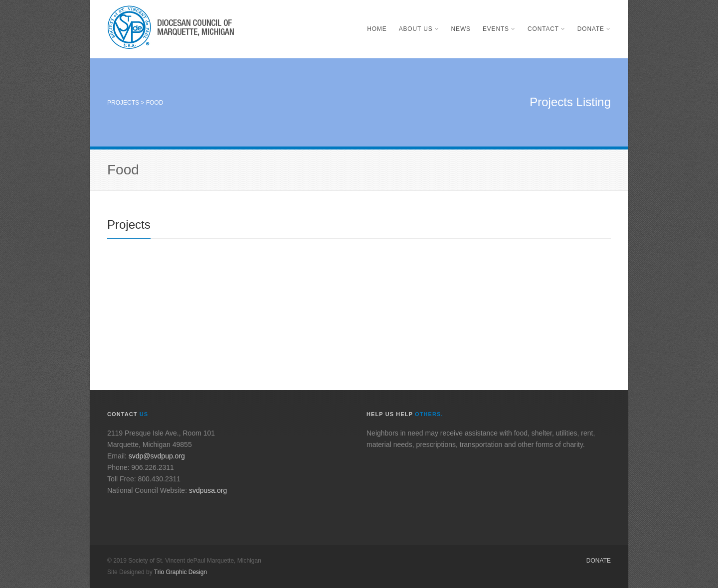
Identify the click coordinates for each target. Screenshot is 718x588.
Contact (546, 29)
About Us (419, 29)
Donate (594, 29)
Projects (123, 103)
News (461, 29)
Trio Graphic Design (180, 572)
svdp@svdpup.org (157, 456)
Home (377, 29)
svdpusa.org (208, 490)
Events (499, 29)
